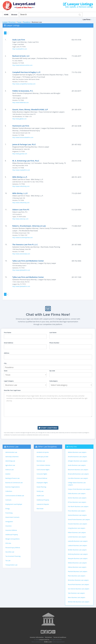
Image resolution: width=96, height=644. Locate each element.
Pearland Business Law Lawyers (78, 571)
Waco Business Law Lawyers (77, 597)
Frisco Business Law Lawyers (77, 511)
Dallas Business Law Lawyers (77, 493)
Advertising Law (10, 461)
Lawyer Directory (9, 22)
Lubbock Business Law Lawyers (77, 545)
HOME (6, 15)
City (5, 363)
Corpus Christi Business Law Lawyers (79, 489)
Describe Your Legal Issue (12, 390)
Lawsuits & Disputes (43, 504)
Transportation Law (11, 565)
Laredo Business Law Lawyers (77, 537)
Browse (14, 15)
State (6, 371)
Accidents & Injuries (43, 452)
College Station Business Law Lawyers (77, 484)
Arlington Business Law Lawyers (78, 461)
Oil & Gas (8, 543)
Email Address (9, 343)
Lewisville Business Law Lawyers (78, 541)
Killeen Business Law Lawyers (77, 532)
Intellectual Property (12, 535)
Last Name (53, 332)
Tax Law (8, 561)
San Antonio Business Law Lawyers (79, 589)
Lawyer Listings (78, 4)
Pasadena (27, 22)
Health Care (40, 496)
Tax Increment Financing (13, 556)
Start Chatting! (48, 428)
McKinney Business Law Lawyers (78, 554)
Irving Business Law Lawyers (77, 528)
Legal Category (9, 381)
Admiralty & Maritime (12, 457)
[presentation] (48, 421)
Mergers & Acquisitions (12, 539)
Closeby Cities (73, 447)
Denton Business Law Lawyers (77, 498)
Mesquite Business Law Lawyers (78, 558)
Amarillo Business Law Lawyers (77, 457)
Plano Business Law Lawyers (77, 576)
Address (7, 353)
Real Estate (40, 509)
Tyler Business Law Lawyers (76, 593)
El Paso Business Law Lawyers (77, 502)
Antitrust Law (10, 470)
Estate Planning (41, 487)
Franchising (9, 513)
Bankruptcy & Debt (42, 457)
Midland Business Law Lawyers (77, 563)
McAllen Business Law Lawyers (77, 550)
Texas (19, 22)
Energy (8, 509)
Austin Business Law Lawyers (77, 465)
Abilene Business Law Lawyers (77, 452)
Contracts (8, 500)
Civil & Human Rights (43, 470)
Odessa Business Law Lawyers (77, 567)
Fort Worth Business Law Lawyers (78, 506)
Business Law (13, 447)
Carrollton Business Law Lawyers (78, 478)
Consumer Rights (42, 474)
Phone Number (54, 343)
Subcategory (53, 381)
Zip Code (52, 371)
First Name (8, 332)
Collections (9, 491)
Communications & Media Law (15, 496)
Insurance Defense (11, 530)
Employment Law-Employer (14, 504)
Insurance (8, 526)
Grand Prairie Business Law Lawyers (79, 519)
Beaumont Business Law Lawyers (78, 470)
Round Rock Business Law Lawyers (79, 584)
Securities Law (10, 552)
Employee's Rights (42, 483)
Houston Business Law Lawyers (78, 524)
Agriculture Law (10, 465)
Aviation (8, 474)
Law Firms (87, 20)
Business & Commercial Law (14, 483)
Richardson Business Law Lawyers (78, 580)
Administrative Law (11, 452)
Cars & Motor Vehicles (43, 465)
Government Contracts (12, 517)
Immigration (9, 522)
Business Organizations (13, 487)
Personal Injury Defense (13, 548)
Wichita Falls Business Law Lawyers (79, 602)
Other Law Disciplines (47, 447)
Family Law (40, 491)
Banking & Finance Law (12, 478)
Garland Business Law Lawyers (77, 515)
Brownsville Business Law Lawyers (78, 474)
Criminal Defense (42, 478)
